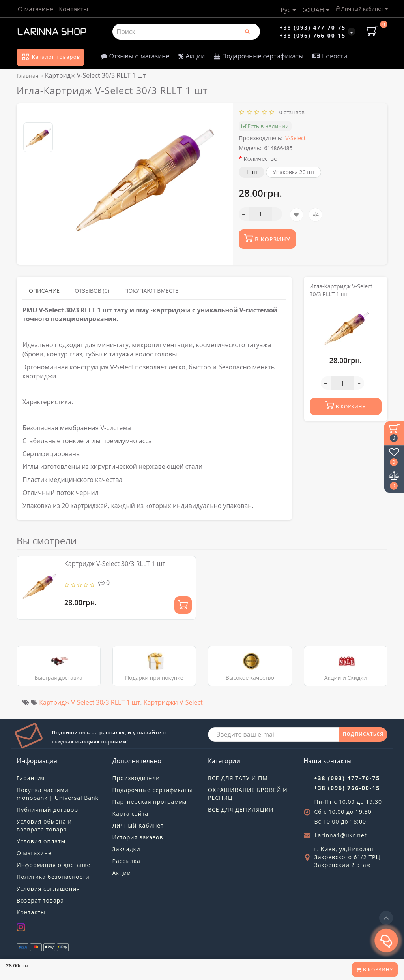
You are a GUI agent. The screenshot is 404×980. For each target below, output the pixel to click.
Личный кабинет (362, 9)
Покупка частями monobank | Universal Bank (58, 794)
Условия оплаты (41, 841)
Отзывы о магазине (135, 56)
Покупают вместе (151, 291)
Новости (330, 56)
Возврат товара (40, 900)
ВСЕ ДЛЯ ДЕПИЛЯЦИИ (241, 810)
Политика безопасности (53, 877)
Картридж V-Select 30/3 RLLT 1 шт (115, 564)
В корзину (375, 970)
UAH (316, 10)
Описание (44, 291)
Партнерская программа (150, 802)
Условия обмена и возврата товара (44, 825)
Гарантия (31, 778)
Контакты (73, 9)
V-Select (295, 138)
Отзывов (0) (92, 291)
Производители (136, 778)
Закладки (126, 849)
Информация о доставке (53, 865)
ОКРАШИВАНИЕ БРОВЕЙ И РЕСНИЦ (248, 794)
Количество (261, 158)
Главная (28, 76)
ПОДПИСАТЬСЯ (363, 734)
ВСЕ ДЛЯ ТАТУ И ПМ (238, 778)
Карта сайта (131, 814)
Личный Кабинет (138, 825)
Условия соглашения (48, 889)
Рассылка (126, 861)
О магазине (36, 9)
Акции (192, 56)
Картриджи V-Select (173, 702)
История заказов (138, 837)
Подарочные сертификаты (259, 56)
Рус (288, 10)
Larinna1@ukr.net (341, 835)
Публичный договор (47, 810)
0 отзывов (291, 112)
